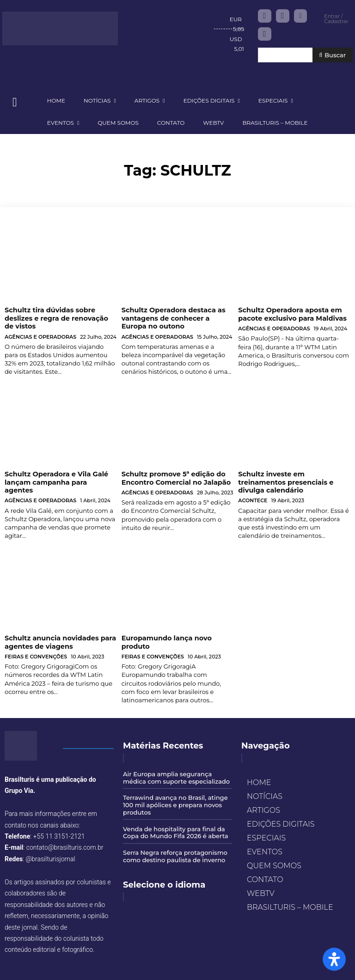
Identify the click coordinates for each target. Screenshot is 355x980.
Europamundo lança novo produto (165, 633)
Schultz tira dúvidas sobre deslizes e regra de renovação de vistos (60, 318)
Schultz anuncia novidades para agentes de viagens (58, 633)
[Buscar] (333, 55)
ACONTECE (253, 491)
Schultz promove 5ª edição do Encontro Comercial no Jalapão (174, 478)
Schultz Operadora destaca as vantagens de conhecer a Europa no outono (177, 318)
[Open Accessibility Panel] (334, 959)
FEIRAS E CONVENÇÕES (36, 647)
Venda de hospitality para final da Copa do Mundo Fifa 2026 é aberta (175, 822)
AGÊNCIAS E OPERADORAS (40, 336)
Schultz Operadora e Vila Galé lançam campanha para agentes (59, 478)
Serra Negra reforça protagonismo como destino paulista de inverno (175, 846)
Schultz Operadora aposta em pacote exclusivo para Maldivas (291, 314)
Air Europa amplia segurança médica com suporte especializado (176, 767)
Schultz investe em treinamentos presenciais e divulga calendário (294, 478)
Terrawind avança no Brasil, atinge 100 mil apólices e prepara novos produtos (175, 794)
